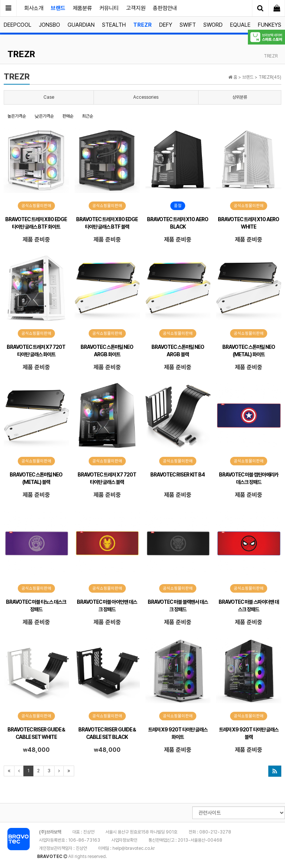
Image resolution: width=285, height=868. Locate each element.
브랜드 (58, 8)
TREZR (142, 25)
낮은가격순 (44, 116)
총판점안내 (165, 8)
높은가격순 (17, 116)
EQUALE (240, 25)
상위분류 (240, 97)
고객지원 (136, 8)
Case (49, 97)
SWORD (213, 25)
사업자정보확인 (124, 840)
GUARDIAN (81, 25)
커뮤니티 (109, 8)
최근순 (88, 116)
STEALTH (114, 25)
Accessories (146, 97)
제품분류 (82, 8)
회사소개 (34, 8)
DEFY (166, 25)
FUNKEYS (270, 25)
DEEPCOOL (18, 25)
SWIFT (188, 25)
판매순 (68, 116)
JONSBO (50, 25)
